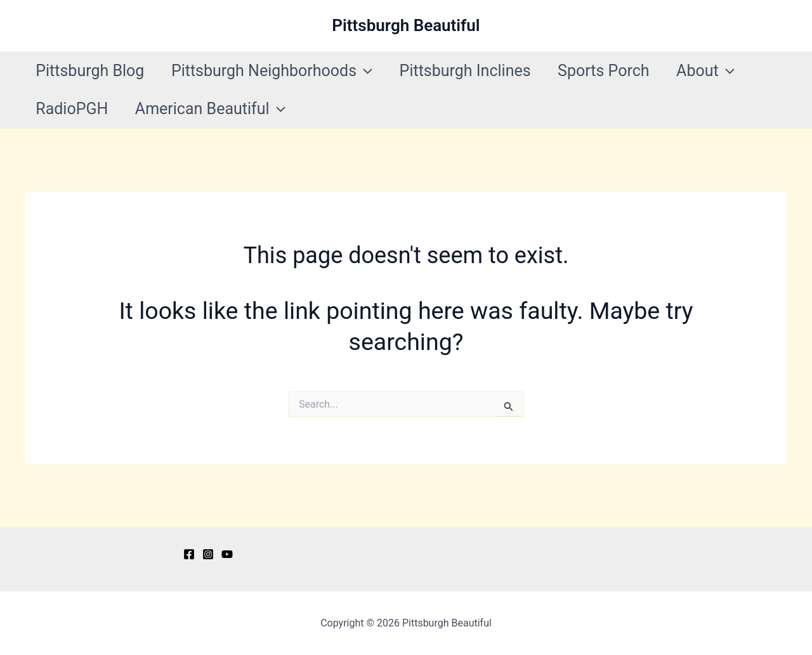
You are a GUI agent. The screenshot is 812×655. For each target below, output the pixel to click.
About (727, 71)
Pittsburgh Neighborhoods (279, 71)
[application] (371, 71)
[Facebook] (189, 554)
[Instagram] (208, 554)
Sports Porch (620, 71)
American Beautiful (217, 109)
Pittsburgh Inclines (477, 71)
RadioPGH (74, 109)
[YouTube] (227, 554)
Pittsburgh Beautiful (406, 25)
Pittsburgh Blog (92, 71)
